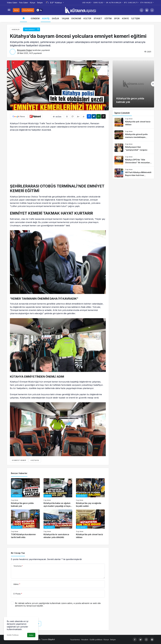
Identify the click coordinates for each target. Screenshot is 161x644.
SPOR (117, 18)
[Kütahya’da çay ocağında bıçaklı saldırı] (90, 493)
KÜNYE (125, 18)
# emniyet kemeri (19, 460)
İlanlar (16, 10)
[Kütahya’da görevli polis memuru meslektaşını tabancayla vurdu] (133, 135)
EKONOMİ (76, 18)
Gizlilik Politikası (13, 635)
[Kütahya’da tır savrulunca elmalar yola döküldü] (58, 524)
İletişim (40, 3)
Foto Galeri (24, 3)
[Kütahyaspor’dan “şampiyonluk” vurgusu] (133, 148)
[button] (147, 10)
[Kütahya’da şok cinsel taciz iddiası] (90, 524)
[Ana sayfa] (23, 19)
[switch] (40, 10)
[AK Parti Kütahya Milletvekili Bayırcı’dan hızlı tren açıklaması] (133, 173)
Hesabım (85, 640)
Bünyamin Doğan (25, 50)
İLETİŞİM (136, 18)
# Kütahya (35, 460)
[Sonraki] (153, 84)
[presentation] (30, 615)
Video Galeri (12, 3)
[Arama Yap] (142, 10)
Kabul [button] (31, 635)
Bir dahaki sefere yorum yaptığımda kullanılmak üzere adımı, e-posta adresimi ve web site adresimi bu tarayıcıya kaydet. (58, 604)
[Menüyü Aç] (9, 10)
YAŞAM (65, 18)
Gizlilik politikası (96, 640)
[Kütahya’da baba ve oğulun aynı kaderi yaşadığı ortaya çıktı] (58, 493)
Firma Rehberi (28, 10)
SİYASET (98, 18)
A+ (78, 117)
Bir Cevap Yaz (18, 553)
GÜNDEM (35, 18)
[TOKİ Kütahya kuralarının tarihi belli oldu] (25, 524)
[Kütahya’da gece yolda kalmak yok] (25, 493)
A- (84, 117)
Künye (33, 3)
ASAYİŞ (46, 18)
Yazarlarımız (75, 640)
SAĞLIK (55, 18)
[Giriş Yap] (152, 10)
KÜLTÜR (87, 18)
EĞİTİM (108, 18)
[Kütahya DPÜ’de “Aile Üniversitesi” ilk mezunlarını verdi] (133, 160)
